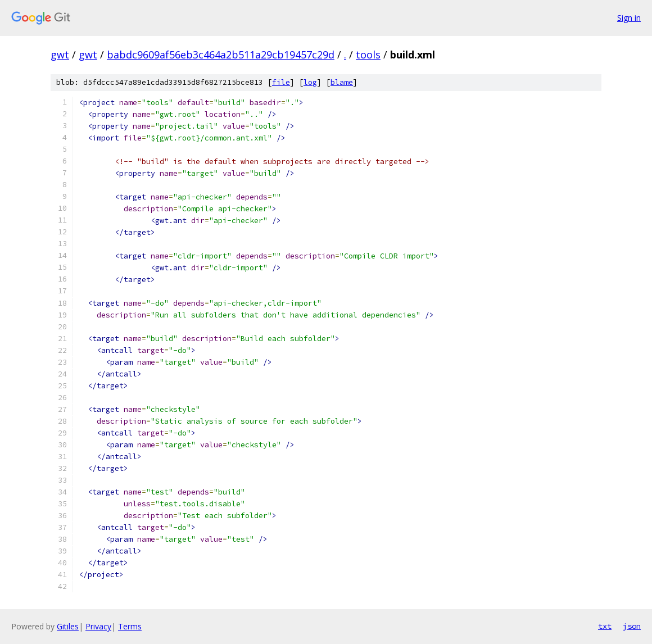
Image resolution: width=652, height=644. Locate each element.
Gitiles (68, 626)
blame (342, 82)
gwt (60, 55)
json (632, 626)
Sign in (629, 18)
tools (368, 55)
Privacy (98, 626)
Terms (130, 626)
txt (605, 626)
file (281, 82)
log (310, 82)
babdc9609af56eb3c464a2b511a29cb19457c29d (221, 55)
